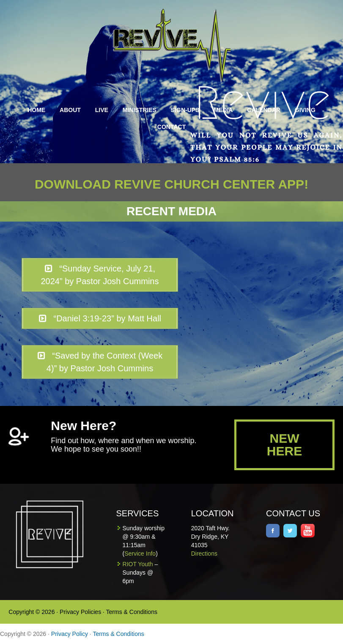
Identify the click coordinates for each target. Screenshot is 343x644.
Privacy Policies (80, 612)
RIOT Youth (138, 564)
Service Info (140, 554)
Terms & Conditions (132, 612)
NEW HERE (284, 445)
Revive (177, 45)
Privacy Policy (70, 634)
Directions (204, 554)
